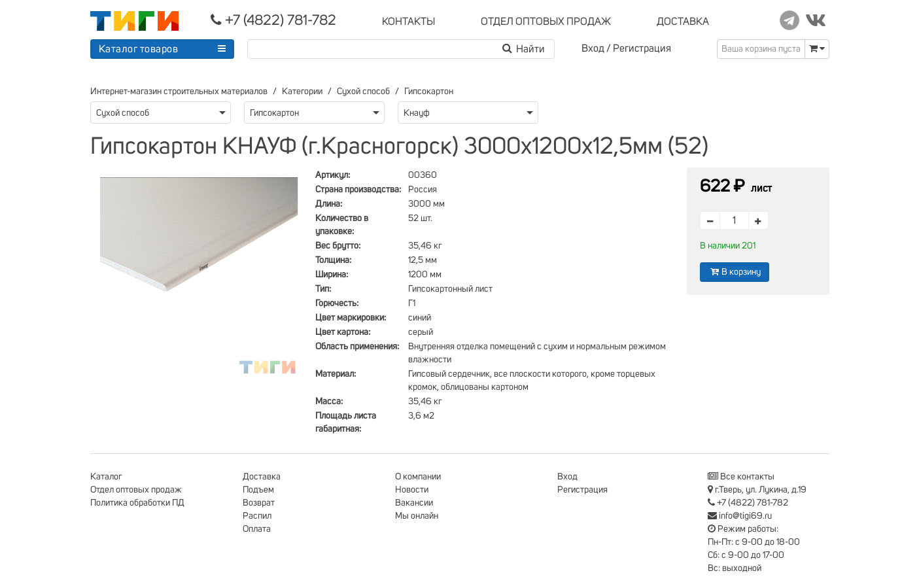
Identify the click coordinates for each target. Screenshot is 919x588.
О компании (418, 477)
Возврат (259, 503)
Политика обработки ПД (137, 503)
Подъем (258, 490)
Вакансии (414, 503)
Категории (302, 92)
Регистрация (642, 48)
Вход (593, 48)
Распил (257, 516)
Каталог (106, 477)
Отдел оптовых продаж (136, 490)
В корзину (735, 272)
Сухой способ (363, 92)
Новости (412, 490)
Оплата (257, 529)
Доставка (262, 477)
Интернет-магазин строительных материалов (179, 92)
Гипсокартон (429, 92)
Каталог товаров (139, 49)
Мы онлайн (417, 516)
